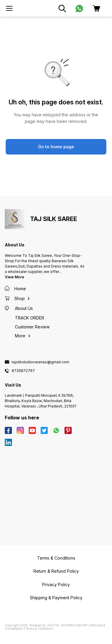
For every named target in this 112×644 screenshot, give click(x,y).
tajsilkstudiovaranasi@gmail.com (40, 362)
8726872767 (23, 371)
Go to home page (56, 147)
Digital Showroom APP (67, 625)
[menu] (9, 8)
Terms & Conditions (40, 628)
